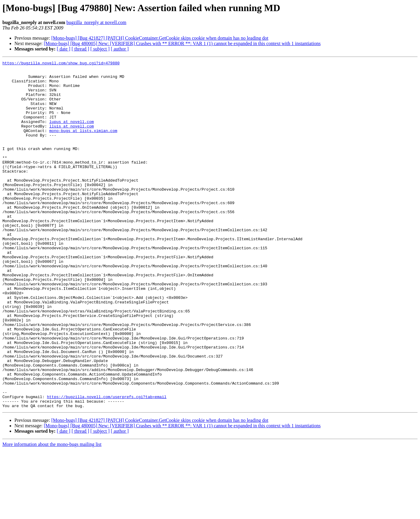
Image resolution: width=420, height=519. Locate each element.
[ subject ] (100, 49)
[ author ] (120, 49)
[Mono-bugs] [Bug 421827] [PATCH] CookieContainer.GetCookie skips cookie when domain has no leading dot (160, 38)
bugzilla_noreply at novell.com (96, 22)
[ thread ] (80, 49)
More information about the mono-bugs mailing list (52, 514)
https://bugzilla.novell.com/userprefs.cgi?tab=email (107, 464)
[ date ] (64, 49)
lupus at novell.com (72, 134)
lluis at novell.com (72, 140)
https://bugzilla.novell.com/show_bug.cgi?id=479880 (61, 64)
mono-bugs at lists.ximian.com (83, 145)
